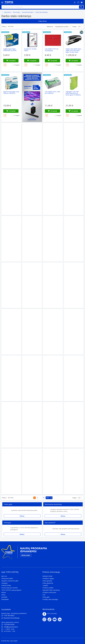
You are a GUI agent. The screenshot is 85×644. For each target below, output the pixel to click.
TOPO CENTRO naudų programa (11, 590)
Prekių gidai (46, 597)
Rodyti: (74, 27)
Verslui (3, 595)
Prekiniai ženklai (6, 585)
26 (43, 498)
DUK (44, 595)
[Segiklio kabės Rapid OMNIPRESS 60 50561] (11, 51)
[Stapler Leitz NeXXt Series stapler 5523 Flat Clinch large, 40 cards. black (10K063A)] (74, 51)
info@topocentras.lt (10, 627)
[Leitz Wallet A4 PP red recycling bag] (53, 51)
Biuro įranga (16, 12)
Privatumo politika (48, 588)
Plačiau (22, 516)
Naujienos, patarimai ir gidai (10, 581)
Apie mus (4, 576)
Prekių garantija (47, 581)
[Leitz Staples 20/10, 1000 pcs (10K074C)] (53, 97)
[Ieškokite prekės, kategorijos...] (42, 7)
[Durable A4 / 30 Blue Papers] (32, 51)
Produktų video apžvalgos (50, 599)
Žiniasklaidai (5, 599)
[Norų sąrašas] (78, 2)
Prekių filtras (43, 21)
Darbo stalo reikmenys (42, 12)
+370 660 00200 (9, 624)
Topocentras (7, 12)
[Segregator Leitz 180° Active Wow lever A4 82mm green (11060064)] (74, 97)
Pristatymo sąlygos (48, 578)
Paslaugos (5, 583)
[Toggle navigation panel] (2, 2)
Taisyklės (45, 585)
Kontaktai (4, 597)
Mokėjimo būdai (47, 576)
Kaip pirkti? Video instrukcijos (51, 590)
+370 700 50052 (9, 616)
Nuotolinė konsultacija (11, 618)
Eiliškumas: (50, 27)
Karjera (4, 592)
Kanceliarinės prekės (28, 12)
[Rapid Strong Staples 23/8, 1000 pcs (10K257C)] (11, 97)
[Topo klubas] (24, 553)
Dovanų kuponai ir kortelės (10, 588)
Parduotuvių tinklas (7, 578)
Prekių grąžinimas (48, 583)
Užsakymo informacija (49, 592)
